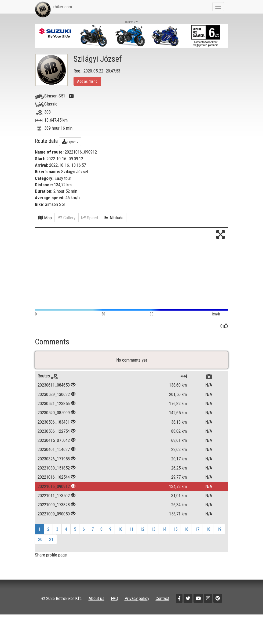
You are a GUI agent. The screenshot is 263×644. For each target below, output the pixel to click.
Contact (162, 598)
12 (142, 529)
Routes (48, 376)
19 (219, 529)
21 (51, 539)
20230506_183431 (54, 422)
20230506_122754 (54, 431)
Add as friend (87, 81)
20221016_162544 (54, 477)
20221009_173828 (54, 505)
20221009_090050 (54, 514)
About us (96, 598)
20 (40, 539)
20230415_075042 (54, 440)
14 (164, 529)
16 (186, 529)
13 (153, 529)
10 (120, 529)
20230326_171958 (54, 459)
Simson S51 (59, 96)
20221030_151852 (54, 468)
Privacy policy (137, 598)
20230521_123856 (54, 403)
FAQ (114, 598)
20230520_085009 (54, 413)
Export (70, 141)
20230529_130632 (54, 394)
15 (175, 529)
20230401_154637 (54, 449)
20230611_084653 (54, 385)
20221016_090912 (54, 486)
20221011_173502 (54, 496)
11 (131, 529)
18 (208, 529)
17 (197, 529)
